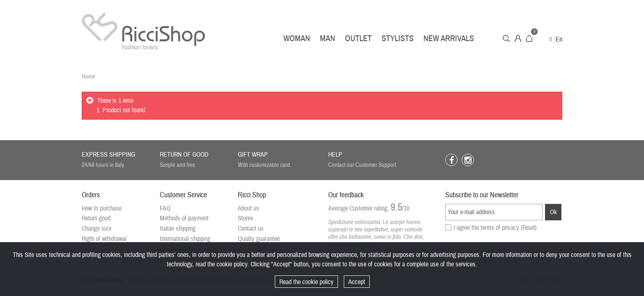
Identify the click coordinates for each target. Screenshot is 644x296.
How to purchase (102, 208)
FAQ (165, 208)
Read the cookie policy (306, 282)
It (551, 39)
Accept (357, 282)
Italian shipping (178, 229)
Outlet (358, 38)
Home (89, 77)
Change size (97, 229)
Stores (246, 218)
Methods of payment (184, 218)
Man (328, 38)
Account (518, 38)
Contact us (251, 229)
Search (506, 38)
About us (248, 208)
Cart (529, 38)
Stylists (398, 38)
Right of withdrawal (104, 239)
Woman (297, 38)
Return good (96, 218)
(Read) (529, 228)
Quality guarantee (259, 239)
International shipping (185, 239)
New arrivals (449, 38)
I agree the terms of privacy (495, 228)
